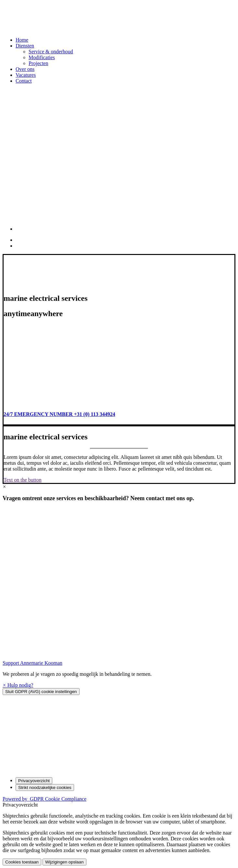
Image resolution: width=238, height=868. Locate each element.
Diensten (25, 46)
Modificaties (42, 57)
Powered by (44, 799)
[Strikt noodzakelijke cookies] (45, 788)
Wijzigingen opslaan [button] (64, 862)
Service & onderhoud (51, 52)
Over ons (25, 69)
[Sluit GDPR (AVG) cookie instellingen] (41, 692)
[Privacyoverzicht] (34, 781)
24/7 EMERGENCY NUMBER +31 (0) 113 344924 (59, 414)
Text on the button (23, 480)
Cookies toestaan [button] (22, 862)
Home (22, 40)
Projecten (38, 63)
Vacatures (26, 75)
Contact (24, 81)
